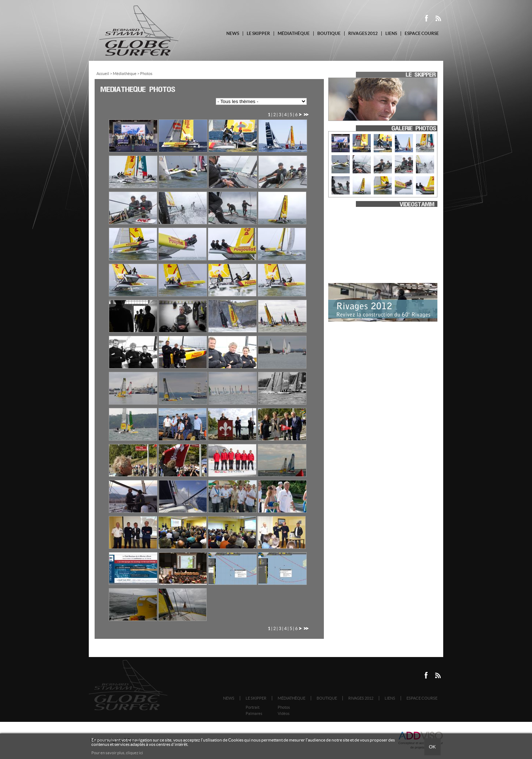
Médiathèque (294, 33)
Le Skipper (258, 33)
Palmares (254, 713)
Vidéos (284, 713)
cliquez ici (134, 753)
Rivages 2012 (363, 33)
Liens (391, 33)
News (233, 33)
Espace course (422, 33)
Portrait (253, 707)
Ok (432, 747)
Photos (284, 707)
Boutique (329, 33)
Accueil (103, 74)
